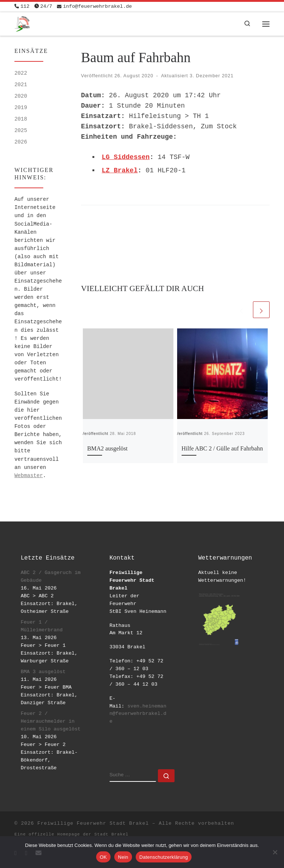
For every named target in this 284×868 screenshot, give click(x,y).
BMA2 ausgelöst (107, 449)
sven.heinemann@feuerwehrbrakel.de (138, 714)
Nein (123, 857)
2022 (21, 73)
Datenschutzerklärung (164, 857)
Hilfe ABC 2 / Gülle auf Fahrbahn (222, 449)
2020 (21, 96)
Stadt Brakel (111, 834)
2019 (21, 108)
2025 (21, 131)
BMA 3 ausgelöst (43, 672)
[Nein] (275, 852)
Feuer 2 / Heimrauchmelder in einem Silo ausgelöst (51, 721)
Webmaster (29, 476)
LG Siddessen (126, 157)
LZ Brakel (120, 170)
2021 (21, 85)
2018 (21, 119)
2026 (21, 142)
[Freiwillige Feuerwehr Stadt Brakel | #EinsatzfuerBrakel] (22, 23)
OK (103, 857)
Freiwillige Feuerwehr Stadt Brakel (93, 823)
